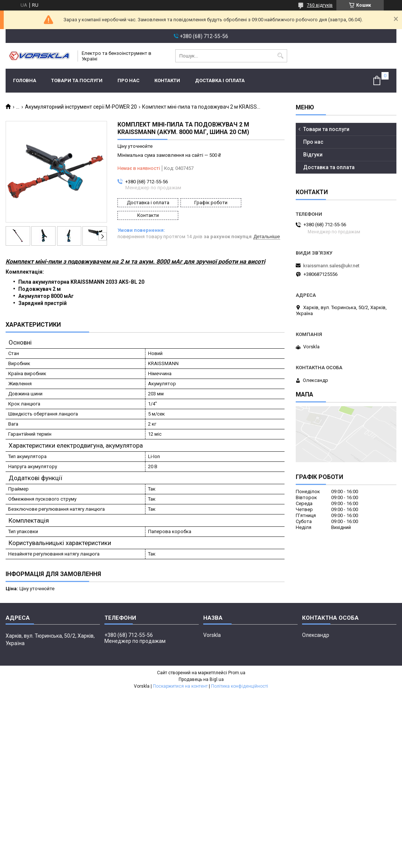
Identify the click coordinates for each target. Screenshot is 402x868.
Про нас (128, 80)
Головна (25, 80)
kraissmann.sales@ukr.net (331, 266)
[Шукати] (281, 56)
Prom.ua (237, 671)
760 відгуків (320, 5)
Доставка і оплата (220, 80)
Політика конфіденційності (240, 685)
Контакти (167, 80)
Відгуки (313, 155)
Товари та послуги (77, 80)
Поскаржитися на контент (180, 685)
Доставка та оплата (329, 167)
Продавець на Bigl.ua (201, 678)
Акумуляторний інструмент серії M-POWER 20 (81, 107)
